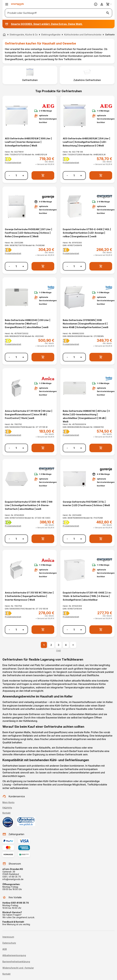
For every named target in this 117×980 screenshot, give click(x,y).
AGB (5, 949)
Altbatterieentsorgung (14, 955)
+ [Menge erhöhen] (23, 176)
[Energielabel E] (8, 250)
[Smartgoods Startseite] (17, 4)
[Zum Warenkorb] (109, 4)
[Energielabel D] (8, 159)
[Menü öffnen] (7, 4)
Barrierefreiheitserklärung (16, 962)
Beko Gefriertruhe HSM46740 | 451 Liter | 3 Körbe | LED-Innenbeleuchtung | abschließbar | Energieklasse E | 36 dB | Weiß (86, 416)
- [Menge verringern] (9, 176)
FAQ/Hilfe (7, 808)
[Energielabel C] (8, 522)
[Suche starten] (108, 13)
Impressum (8, 937)
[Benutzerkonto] (102, 4)
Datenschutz (9, 943)
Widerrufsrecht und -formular (18, 968)
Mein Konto (8, 802)
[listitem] (30, 75)
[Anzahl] (16, 175)
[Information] (96, 4)
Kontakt (6, 813)
